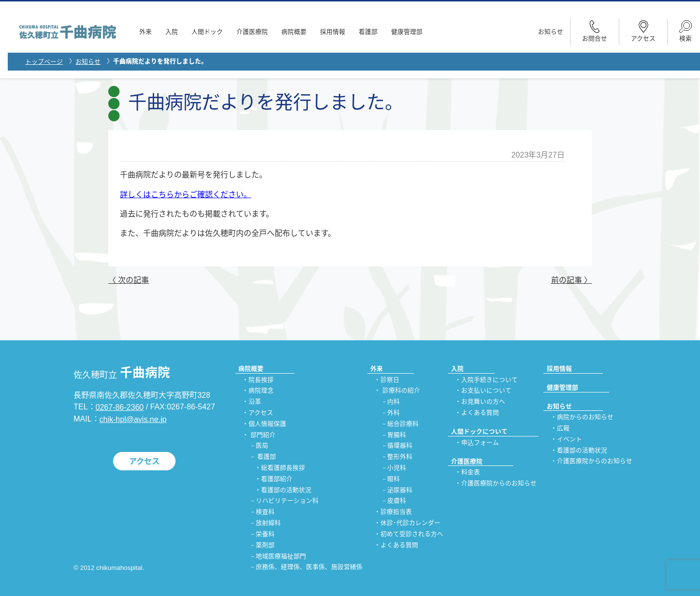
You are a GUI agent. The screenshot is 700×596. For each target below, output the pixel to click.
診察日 (390, 380)
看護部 (368, 32)
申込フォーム (480, 443)
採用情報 (333, 32)
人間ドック (207, 32)
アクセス (144, 461)
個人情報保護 (267, 424)
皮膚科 (397, 501)
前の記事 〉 (571, 280)
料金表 (471, 472)
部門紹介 (263, 435)
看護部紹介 (277, 479)
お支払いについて (486, 391)
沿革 (255, 402)
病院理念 (261, 391)
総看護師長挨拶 (283, 468)
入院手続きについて (489, 380)
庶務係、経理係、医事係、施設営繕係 (309, 567)
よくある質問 (399, 545)
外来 (146, 32)
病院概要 (294, 32)
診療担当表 (396, 512)
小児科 (397, 468)
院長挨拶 (261, 380)
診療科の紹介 (401, 391)
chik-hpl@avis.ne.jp (133, 419)
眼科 (394, 479)
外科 (394, 413)
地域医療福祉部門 (281, 556)
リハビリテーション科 (287, 501)
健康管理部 (407, 32)
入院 (172, 32)
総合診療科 (403, 424)
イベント (569, 439)
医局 (262, 446)
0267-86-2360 (120, 407)
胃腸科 (397, 435)
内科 (394, 402)
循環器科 (400, 446)
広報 (563, 428)
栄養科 (265, 534)
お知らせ (551, 32)
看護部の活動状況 (286, 490)
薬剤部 (265, 545)
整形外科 (400, 457)
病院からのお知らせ (585, 417)
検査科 (265, 512)
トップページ (44, 62)
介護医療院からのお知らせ (499, 483)
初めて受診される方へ (412, 534)
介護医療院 (252, 32)
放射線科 (268, 523)
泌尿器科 (400, 490)
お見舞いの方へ (483, 402)
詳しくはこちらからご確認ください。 (186, 195)
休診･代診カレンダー (410, 523)
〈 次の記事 (129, 280)
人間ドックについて (479, 431)
